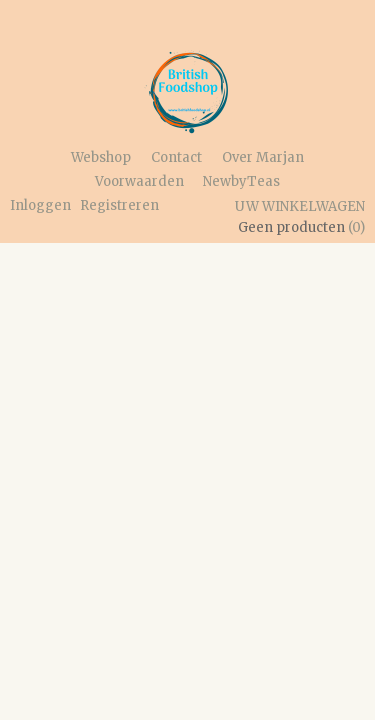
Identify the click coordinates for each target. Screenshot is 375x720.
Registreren (119, 205)
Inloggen (40, 205)
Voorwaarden (139, 181)
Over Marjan (263, 157)
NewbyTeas (241, 181)
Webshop (101, 157)
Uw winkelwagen (300, 206)
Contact (176, 157)
